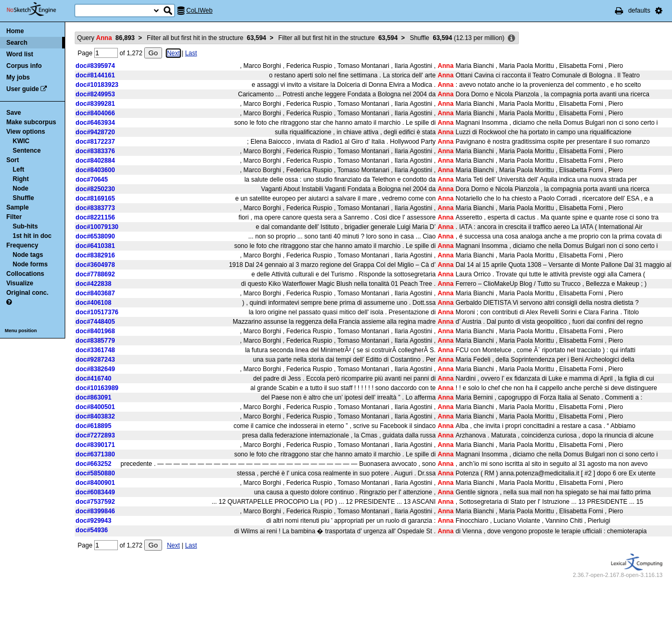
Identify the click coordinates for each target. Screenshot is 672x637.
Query (106, 38)
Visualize (20, 283)
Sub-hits (25, 226)
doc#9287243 (96, 360)
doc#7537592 (96, 502)
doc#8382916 (96, 255)
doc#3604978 (96, 265)
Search (17, 43)
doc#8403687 (96, 293)
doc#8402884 (96, 161)
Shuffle (23, 198)
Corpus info (24, 66)
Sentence (27, 151)
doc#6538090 (96, 236)
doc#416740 (94, 379)
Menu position (21, 331)
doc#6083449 (96, 492)
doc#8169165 (96, 198)
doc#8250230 (96, 189)
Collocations (25, 274)
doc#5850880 (96, 473)
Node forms (30, 264)
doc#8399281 (96, 104)
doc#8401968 (96, 331)
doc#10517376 (97, 312)
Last (191, 53)
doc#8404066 (96, 113)
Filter (14, 217)
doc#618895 (94, 426)
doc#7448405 (96, 322)
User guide (23, 89)
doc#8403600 (96, 170)
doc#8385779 (96, 341)
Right (21, 179)
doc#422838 (94, 284)
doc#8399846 (96, 511)
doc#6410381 (96, 246)
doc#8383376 (96, 151)
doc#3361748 (96, 350)
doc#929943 (94, 521)
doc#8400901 (96, 483)
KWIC (21, 141)
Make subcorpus (31, 122)
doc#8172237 (96, 142)
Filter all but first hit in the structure (207, 38)
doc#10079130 (97, 227)
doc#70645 (92, 180)
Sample (18, 207)
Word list (20, 54)
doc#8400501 (96, 407)
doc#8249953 (96, 94)
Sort (13, 160)
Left (18, 170)
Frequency (22, 245)
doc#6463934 (96, 123)
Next (173, 53)
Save (14, 113)
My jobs (18, 77)
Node (21, 188)
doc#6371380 (96, 454)
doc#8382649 (96, 369)
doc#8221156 (96, 217)
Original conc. (27, 293)
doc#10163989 (97, 388)
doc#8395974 (96, 66)
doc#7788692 (96, 274)
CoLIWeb (199, 11)
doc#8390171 (96, 445)
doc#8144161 (96, 75)
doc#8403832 (96, 416)
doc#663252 (94, 464)
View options (26, 132)
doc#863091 (94, 397)
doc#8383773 (96, 208)
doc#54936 (92, 530)
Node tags (28, 255)
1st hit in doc (32, 236)
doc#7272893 (96, 435)
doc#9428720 (96, 132)
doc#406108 (94, 303)
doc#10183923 (97, 85)
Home (15, 31)
